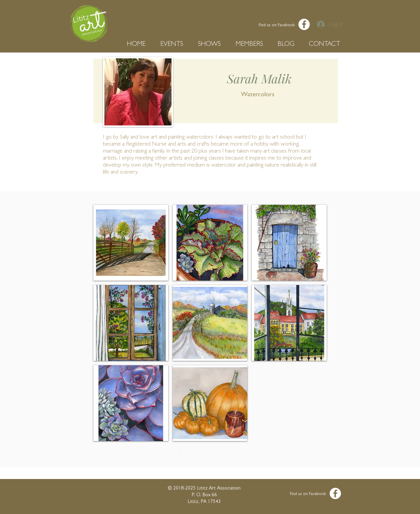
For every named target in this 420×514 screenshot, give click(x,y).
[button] (139, 44)
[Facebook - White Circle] (304, 24)
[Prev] (180, 453)
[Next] (240, 453)
